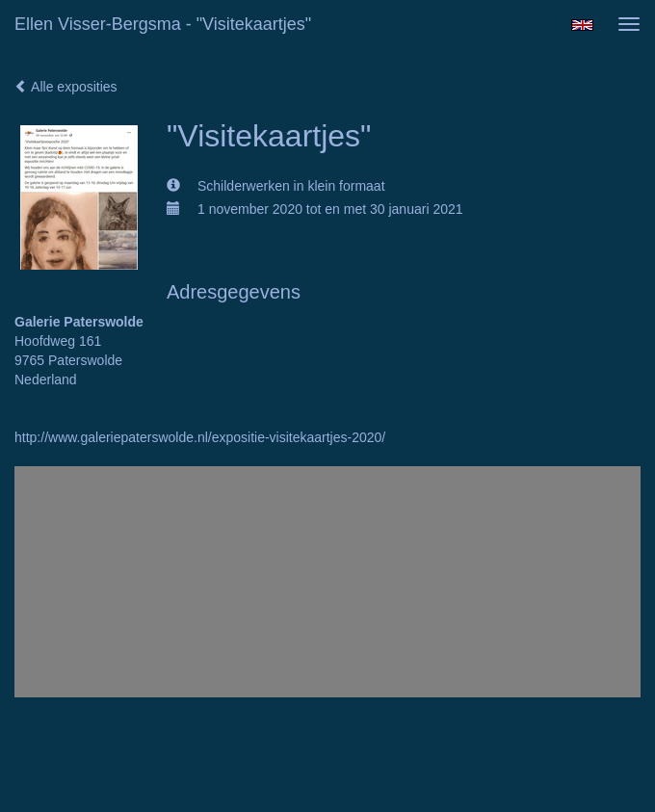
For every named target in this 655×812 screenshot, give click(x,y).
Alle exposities (66, 87)
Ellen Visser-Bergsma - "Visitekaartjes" (163, 24)
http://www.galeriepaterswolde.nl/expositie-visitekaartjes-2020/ (200, 437)
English (582, 25)
